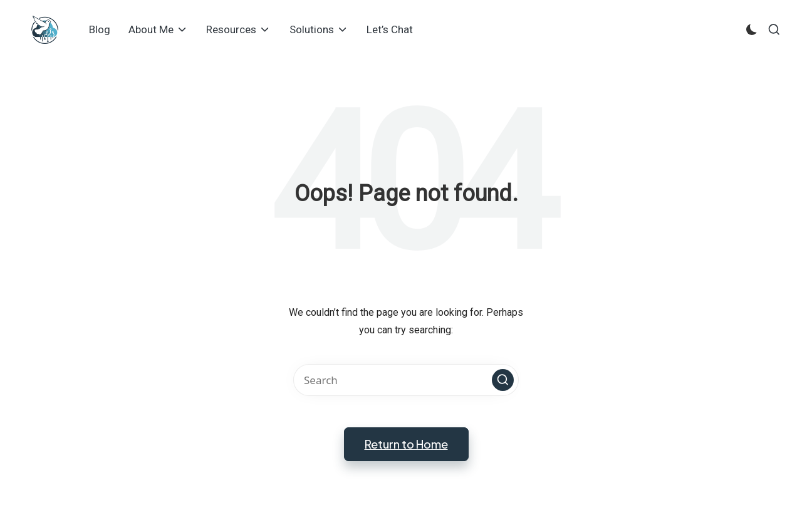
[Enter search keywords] (406, 380)
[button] (503, 380)
